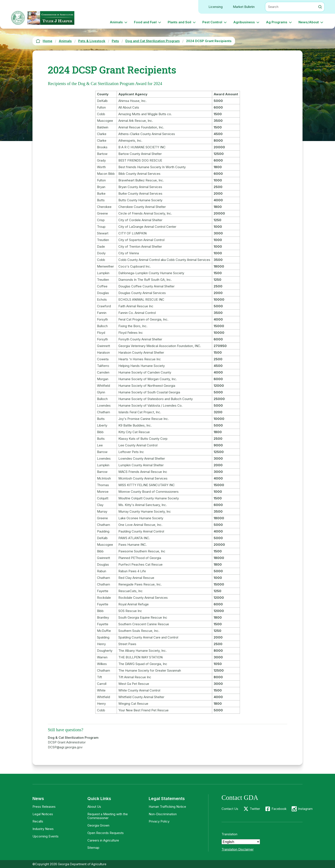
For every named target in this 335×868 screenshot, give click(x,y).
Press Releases (44, 807)
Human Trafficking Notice (167, 807)
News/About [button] (309, 22)
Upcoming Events (46, 836)
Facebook (279, 809)
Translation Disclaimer (238, 849)
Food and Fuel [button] (145, 22)
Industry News (43, 829)
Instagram (305, 809)
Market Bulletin (244, 7)
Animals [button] (116, 22)
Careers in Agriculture (103, 840)
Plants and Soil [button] (179, 22)
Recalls (38, 821)
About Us (94, 807)
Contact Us (230, 809)
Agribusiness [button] (244, 22)
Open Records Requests (106, 833)
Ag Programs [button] (277, 22)
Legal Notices (43, 814)
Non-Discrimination (163, 814)
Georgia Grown (98, 825)
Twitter (255, 809)
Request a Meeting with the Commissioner (108, 816)
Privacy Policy (159, 821)
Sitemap (93, 848)
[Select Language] (241, 842)
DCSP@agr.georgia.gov (65, 747)
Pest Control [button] (212, 22)
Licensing (216, 7)
